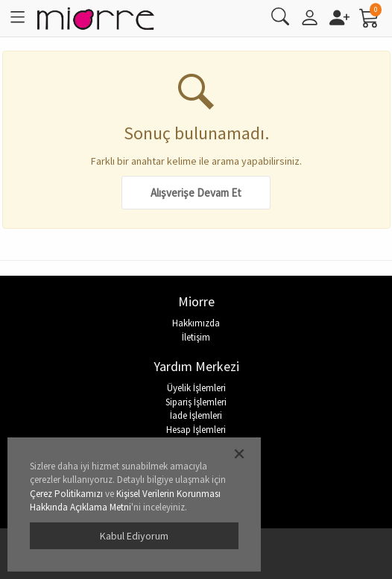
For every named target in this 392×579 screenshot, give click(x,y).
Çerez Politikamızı (66, 494)
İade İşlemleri (196, 415)
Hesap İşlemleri (196, 430)
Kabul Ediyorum (134, 536)
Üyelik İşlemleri (196, 388)
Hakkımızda (196, 323)
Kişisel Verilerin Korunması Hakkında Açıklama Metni (125, 501)
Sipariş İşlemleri (196, 402)
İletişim (196, 337)
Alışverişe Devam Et (196, 193)
